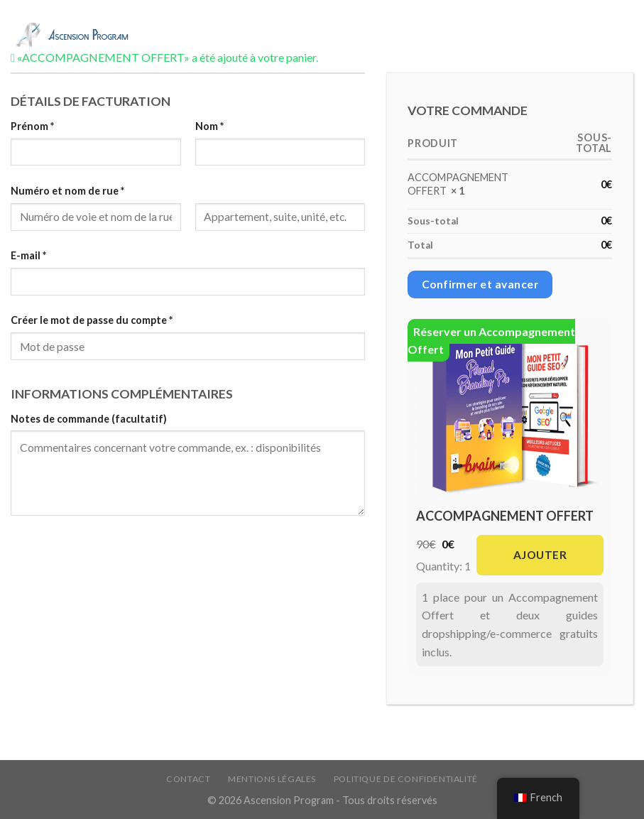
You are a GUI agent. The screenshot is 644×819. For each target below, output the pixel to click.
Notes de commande (89, 419)
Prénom (32, 126)
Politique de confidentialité (406, 779)
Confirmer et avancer (480, 284)
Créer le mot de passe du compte (92, 320)
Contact (188, 779)
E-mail (28, 255)
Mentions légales (272, 779)
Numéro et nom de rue (67, 191)
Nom (209, 126)
